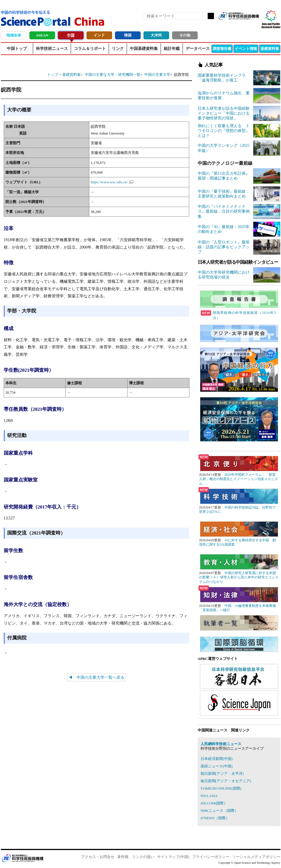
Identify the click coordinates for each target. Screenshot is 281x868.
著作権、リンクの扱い (136, 857)
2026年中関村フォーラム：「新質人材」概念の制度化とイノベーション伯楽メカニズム (238, 479)
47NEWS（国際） (215, 818)
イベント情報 (246, 49)
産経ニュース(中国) (217, 766)
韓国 (128, 35)
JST (23, 858)
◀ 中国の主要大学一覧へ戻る (96, 677)
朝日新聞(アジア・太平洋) (222, 774)
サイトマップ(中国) (173, 857)
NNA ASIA (209, 796)
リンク (118, 49)
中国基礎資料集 (144, 49)
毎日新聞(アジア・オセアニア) (226, 781)
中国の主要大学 (157, 75)
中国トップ (17, 49)
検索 (211, 16)
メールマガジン (254, 25)
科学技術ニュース (52, 49)
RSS (225, 25)
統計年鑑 (172, 49)
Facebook (235, 25)
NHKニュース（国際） (219, 811)
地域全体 (14, 35)
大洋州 (156, 35)
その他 (185, 35)
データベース (198, 49)
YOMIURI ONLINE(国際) (221, 788)
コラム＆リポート (90, 49)
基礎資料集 (270, 49)
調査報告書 (222, 49)
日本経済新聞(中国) (217, 759)
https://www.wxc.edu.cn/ (109, 182)
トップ (53, 75)
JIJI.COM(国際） (214, 803)
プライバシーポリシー (211, 857)
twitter (244, 25)
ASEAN (42, 35)
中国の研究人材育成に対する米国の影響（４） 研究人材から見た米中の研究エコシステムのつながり (239, 577)
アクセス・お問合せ (98, 857)
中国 (71, 35)
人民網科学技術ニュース (221, 744)
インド (99, 35)
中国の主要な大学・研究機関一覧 (113, 75)
